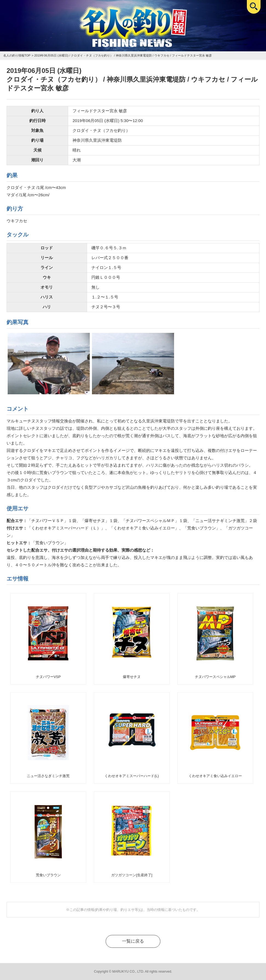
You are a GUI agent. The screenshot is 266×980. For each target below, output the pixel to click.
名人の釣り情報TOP (17, 55)
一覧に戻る (133, 941)
